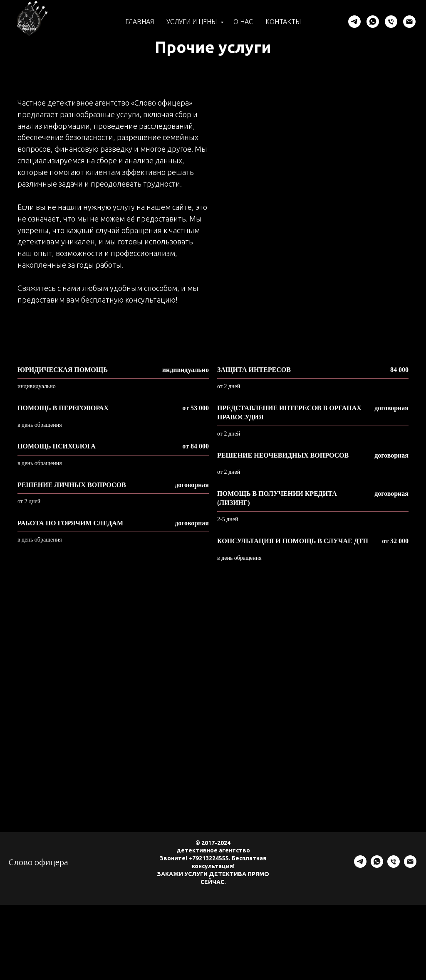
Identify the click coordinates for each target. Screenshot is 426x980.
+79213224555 (209, 858)
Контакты (283, 22)
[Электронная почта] (409, 22)
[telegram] (354, 22)
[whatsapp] (373, 22)
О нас (243, 22)
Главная (140, 22)
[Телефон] (391, 22)
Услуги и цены (192, 22)
